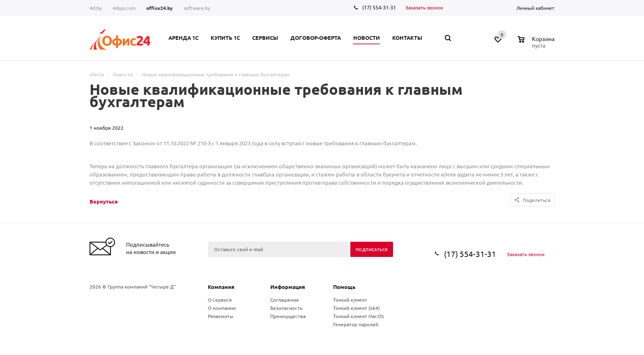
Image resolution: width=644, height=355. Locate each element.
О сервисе (220, 300)
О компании (222, 308)
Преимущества (288, 316)
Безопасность (286, 308)
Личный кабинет (535, 8)
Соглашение (285, 300)
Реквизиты (221, 316)
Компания (221, 287)
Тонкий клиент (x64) (356, 308)
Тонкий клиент (350, 300)
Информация (288, 287)
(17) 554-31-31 (379, 7)
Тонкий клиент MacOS (358, 316)
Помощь (344, 287)
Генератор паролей (356, 324)
